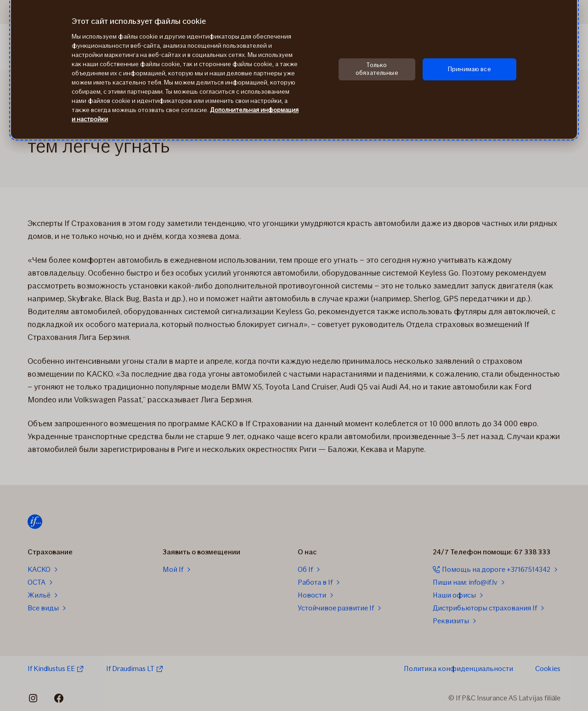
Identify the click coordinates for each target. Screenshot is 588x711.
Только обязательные (377, 69)
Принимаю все (469, 69)
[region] (294, 69)
